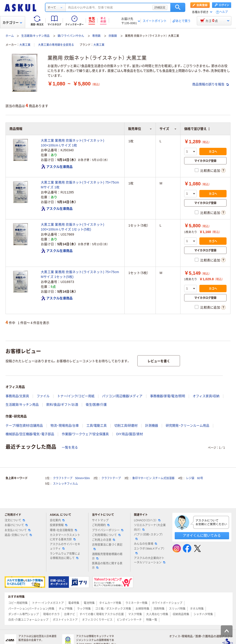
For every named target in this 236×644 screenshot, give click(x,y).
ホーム (10, 36)
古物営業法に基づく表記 (107, 547)
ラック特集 (84, 609)
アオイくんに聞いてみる (202, 535)
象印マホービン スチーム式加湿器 (153, 478)
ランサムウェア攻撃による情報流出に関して (65, 556)
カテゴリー (12, 23)
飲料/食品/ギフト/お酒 (62, 405)
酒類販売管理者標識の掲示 (107, 556)
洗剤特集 (159, 609)
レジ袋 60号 (194, 478)
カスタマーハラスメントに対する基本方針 (65, 537)
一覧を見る (70, 447)
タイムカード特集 (110, 603)
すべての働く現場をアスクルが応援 (102, 614)
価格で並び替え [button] (197, 129)
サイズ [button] (168, 129)
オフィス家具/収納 (206, 396)
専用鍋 (96, 36)
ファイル (43, 396)
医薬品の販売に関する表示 (107, 566)
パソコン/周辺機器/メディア (122, 396)
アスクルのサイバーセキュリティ (65, 546)
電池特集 (89, 603)
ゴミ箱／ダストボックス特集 (113, 609)
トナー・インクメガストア (48, 603)
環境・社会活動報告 (63, 530)
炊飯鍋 (113, 36)
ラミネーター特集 (136, 603)
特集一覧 (152, 620)
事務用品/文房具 (17, 396)
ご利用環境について (106, 535)
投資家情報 (59, 525)
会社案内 (57, 520)
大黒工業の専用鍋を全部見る (56, 45)
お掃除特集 (142, 609)
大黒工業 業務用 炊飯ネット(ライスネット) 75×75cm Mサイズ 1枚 (80, 185)
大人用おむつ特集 (157, 614)
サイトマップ (100, 520)
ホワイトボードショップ (167, 603)
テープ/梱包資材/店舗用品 (24, 425)
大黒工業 (25, 45)
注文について (15, 520)
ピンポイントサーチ (129, 620)
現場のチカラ (51, 614)
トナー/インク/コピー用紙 (76, 396)
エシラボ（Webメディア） (149, 551)
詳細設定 (160, 7)
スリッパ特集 (177, 609)
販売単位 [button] (140, 129)
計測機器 (152, 425)
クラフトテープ (111, 478)
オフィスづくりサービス (97, 620)
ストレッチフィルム (65, 484)
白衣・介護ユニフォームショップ (28, 620)
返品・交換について (18, 535)
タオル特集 (197, 609)
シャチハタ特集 (203, 614)
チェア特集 (66, 609)
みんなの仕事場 (145, 544)
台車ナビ (70, 614)
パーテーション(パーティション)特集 (31, 609)
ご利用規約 (101, 525)
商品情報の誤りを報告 (210, 84)
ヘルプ (224, 12)
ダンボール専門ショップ (24, 614)
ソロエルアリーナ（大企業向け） (150, 527)
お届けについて (16, 525)
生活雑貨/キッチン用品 (35, 36)
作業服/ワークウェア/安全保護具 (85, 434)
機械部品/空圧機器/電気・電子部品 (30, 434)
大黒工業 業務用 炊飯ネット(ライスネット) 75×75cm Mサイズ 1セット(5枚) (80, 274)
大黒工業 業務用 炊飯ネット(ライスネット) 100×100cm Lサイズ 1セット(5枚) (72, 227)
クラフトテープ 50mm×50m (71, 478)
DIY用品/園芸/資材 (130, 434)
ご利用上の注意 (103, 540)
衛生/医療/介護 (96, 405)
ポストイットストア (65, 620)
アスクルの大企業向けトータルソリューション (150, 560)
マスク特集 (135, 614)
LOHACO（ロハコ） (147, 520)
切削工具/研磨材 (126, 425)
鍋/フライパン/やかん (71, 36)
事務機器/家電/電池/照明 (168, 396)
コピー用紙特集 (18, 603)
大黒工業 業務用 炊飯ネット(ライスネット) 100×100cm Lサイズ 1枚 (72, 143)
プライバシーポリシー (108, 530)
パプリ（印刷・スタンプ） (148, 536)
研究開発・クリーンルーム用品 (187, 425)
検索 (178, 7)
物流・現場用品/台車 (65, 425)
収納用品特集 (181, 614)
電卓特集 (74, 603)
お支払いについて (18, 530)
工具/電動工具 (97, 425)
